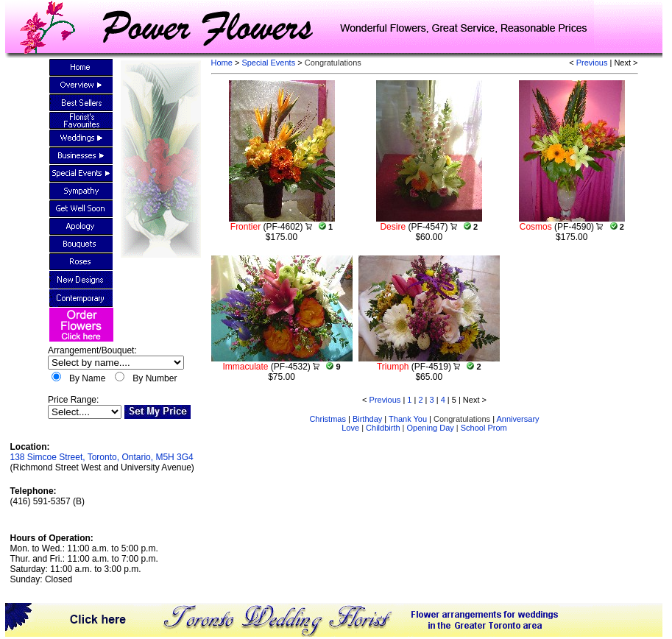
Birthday (367, 419)
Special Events (269, 63)
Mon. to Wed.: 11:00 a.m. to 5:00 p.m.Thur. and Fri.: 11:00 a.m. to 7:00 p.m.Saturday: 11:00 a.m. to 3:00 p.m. (84, 559)
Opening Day (431, 428)
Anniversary (517, 419)
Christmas (328, 419)
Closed (59, 579)
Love (350, 428)
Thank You (408, 419)
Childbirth (383, 428)
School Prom (484, 428)
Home (222, 63)
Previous (592, 63)
